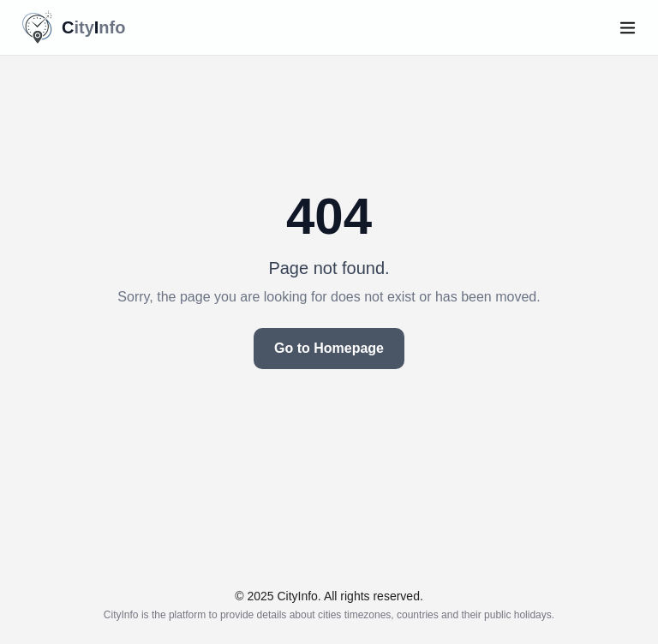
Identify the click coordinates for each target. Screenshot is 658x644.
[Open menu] (628, 28)
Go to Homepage (329, 348)
